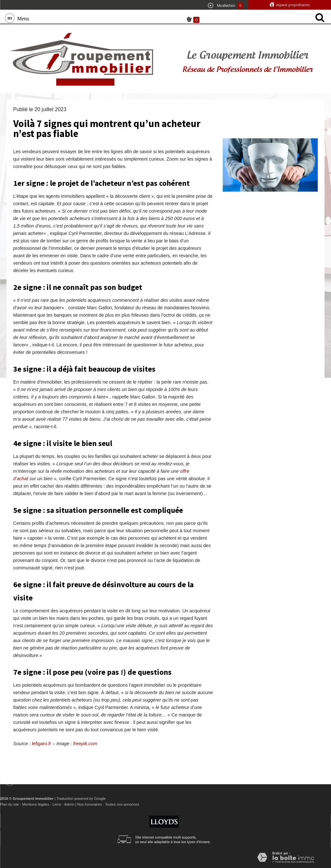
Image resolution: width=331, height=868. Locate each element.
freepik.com (85, 744)
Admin (69, 804)
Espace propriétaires (292, 5)
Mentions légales (36, 804)
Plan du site (9, 804)
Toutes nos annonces (122, 804)
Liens (57, 804)
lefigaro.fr (41, 744)
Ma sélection (226, 5)
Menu (22, 18)
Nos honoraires (90, 804)
